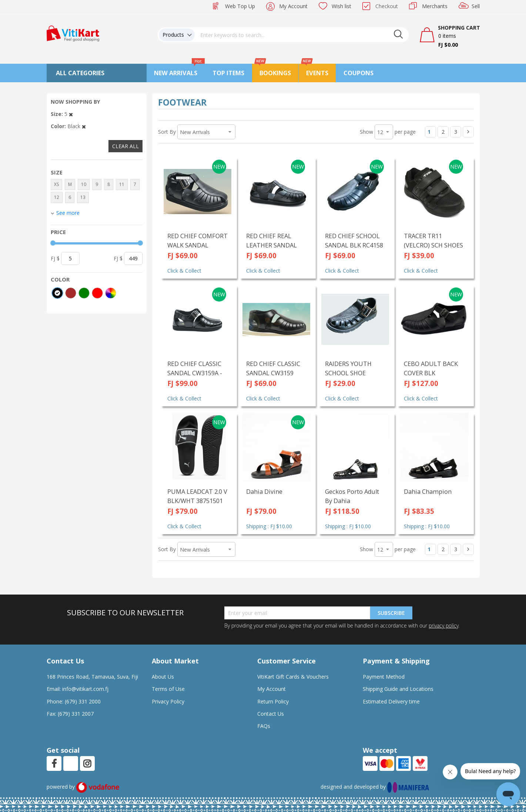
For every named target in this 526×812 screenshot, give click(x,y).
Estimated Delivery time (391, 701)
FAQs (264, 726)
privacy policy (443, 625)
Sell (476, 6)
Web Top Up (240, 6)
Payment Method (384, 677)
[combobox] (302, 35)
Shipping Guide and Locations (398, 689)
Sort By (167, 132)
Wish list (341, 6)
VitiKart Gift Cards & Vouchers (293, 677)
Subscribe (391, 613)
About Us (163, 677)
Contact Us (271, 714)
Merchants (435, 6)
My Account (293, 6)
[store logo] (73, 33)
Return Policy (273, 701)
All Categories (80, 73)
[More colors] (111, 293)
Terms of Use (168, 689)
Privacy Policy (168, 701)
